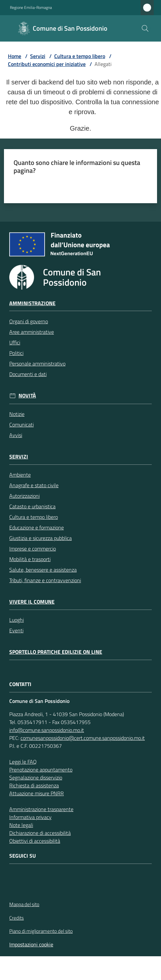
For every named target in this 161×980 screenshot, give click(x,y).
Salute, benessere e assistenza (43, 570)
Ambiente (20, 475)
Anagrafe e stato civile (34, 485)
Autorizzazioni (24, 496)
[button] (145, 28)
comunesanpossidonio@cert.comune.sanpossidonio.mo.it (83, 738)
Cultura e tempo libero (80, 56)
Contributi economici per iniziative (47, 64)
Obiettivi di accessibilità (35, 841)
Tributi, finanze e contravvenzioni (45, 580)
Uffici (15, 342)
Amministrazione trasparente (41, 809)
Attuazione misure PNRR (37, 793)
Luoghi (17, 620)
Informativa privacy (30, 817)
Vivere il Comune (32, 602)
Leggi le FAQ (23, 762)
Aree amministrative (32, 332)
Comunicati (21, 425)
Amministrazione (32, 303)
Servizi (38, 56)
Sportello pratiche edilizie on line (56, 652)
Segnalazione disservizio (36, 777)
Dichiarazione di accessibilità (40, 833)
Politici (16, 353)
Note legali (21, 825)
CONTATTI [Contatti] (20, 684)
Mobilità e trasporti (30, 559)
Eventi (16, 630)
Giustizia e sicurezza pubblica (40, 538)
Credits (17, 918)
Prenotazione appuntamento (41, 770)
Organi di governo (29, 321)
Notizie (17, 414)
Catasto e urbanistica (32, 506)
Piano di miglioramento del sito (41, 931)
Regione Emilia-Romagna (31, 8)
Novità (27, 396)
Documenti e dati (28, 374)
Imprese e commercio (33, 549)
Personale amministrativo (37, 364)
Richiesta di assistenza (34, 785)
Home (15, 56)
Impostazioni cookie (31, 944)
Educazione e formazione (37, 527)
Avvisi (16, 435)
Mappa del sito (24, 904)
